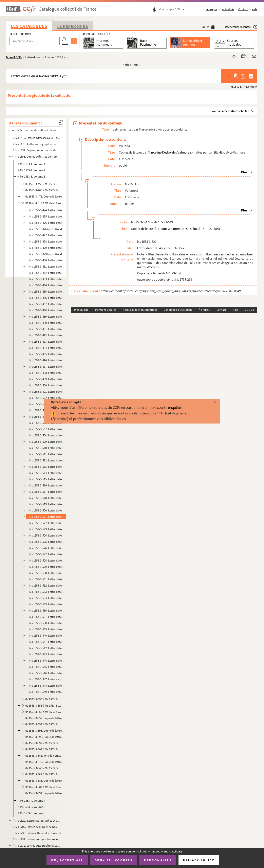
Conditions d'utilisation (178, 310)
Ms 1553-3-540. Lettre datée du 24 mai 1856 (47, 635)
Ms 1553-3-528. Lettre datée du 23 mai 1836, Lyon (47, 560)
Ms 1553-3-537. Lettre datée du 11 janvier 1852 (47, 617)
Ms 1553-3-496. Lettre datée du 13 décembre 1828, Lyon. (47, 360)
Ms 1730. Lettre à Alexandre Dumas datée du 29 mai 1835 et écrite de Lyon (40, 833)
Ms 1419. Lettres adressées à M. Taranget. (38, 138)
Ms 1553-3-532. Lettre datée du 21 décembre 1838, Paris (47, 585)
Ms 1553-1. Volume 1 (33, 164)
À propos (212, 9)
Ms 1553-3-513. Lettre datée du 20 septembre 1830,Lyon (47, 467)
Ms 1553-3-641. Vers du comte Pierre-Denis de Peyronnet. (45, 756)
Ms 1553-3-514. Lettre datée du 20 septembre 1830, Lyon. (47, 473)
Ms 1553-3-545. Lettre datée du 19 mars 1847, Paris (47, 667)
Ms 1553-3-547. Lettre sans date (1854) (47, 679)
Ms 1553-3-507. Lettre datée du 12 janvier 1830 (47, 429)
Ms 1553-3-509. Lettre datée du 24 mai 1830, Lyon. (47, 442)
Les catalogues (29, 26)
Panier (208, 27)
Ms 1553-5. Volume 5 (33, 807)
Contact (243, 9)
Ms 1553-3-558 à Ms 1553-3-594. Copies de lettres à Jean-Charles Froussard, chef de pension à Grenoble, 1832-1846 (43, 724)
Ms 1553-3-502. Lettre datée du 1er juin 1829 (47, 398)
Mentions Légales (106, 310)
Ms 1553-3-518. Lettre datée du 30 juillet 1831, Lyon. (47, 498)
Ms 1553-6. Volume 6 (33, 813)
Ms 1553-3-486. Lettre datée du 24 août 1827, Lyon (47, 298)
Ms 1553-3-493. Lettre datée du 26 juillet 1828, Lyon (47, 341)
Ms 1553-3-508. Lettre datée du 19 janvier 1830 (47, 435)
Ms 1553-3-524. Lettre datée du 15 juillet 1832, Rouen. (47, 535)
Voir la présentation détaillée (230, 111)
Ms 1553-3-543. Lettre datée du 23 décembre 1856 (47, 654)
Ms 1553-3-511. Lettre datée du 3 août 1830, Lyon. (47, 454)
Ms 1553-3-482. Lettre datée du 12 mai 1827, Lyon (47, 273)
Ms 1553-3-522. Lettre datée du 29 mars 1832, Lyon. (47, 523)
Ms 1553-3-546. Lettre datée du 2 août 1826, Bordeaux (47, 673)
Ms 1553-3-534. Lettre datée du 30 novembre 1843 (47, 598)
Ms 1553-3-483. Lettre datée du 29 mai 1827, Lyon (47, 279)
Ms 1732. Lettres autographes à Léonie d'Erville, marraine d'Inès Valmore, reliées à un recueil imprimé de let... (38, 846)
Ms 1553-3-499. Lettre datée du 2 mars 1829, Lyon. (47, 379)
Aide (255, 9)
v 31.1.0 (249, 310)
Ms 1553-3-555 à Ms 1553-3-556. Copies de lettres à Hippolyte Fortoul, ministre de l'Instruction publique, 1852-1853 (43, 712)
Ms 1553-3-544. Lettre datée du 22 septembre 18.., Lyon (47, 660)
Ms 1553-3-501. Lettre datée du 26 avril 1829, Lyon (47, 392)
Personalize (158, 860)
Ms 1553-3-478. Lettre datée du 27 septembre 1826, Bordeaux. (47, 241)
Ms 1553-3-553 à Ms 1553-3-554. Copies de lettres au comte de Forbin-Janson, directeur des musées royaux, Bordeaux (43, 705)
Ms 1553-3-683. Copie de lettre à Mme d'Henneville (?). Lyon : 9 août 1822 (45, 781)
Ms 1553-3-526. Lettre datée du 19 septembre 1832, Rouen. (47, 548)
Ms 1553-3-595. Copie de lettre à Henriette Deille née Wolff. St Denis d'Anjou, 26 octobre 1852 (45, 730)
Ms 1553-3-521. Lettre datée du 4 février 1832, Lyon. (47, 517)
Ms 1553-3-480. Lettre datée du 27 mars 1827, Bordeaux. (47, 260)
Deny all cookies (114, 860)
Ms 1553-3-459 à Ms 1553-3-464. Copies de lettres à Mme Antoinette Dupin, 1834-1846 (43, 184)
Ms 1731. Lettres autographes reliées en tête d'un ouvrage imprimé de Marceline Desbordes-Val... (38, 839)
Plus (244, 172)
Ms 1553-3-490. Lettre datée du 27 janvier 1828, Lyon (47, 323)
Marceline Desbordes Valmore (168, 152)
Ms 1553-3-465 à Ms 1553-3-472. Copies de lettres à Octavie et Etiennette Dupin (43, 190)
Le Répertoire (73, 26)
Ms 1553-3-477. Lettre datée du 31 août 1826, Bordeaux (47, 235)
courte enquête (169, 407)
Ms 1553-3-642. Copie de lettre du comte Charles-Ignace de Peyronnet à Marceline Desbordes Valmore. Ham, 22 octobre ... (45, 762)
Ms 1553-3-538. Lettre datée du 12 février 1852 (47, 623)
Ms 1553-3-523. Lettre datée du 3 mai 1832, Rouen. (47, 529)
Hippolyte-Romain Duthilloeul (179, 229)
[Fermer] (209, 402)
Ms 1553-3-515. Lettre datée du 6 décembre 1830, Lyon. (47, 479)
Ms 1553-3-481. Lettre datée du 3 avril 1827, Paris (47, 266)
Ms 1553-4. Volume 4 (33, 801)
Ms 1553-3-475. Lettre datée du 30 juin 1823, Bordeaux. (47, 216)
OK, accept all (67, 860)
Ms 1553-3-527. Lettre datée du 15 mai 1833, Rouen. (47, 554)
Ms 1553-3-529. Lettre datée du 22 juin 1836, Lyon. (47, 567)
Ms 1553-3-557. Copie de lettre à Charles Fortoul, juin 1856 (45, 718)
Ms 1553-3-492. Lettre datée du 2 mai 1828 (47, 335)
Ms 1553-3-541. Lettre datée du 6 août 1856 (47, 642)
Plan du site (81, 310)
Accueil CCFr (14, 57)
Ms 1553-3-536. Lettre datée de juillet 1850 (47, 610)
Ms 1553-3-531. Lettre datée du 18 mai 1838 (47, 579)
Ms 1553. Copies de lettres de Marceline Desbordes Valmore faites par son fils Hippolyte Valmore (38, 156)
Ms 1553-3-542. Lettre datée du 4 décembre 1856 (47, 648)
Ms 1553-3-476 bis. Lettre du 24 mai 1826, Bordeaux (47, 229)
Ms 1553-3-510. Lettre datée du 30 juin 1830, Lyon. (47, 448)
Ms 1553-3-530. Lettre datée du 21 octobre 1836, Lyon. (47, 573)
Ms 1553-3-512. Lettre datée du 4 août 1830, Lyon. (47, 460)
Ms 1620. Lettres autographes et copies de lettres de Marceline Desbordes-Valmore (38, 820)
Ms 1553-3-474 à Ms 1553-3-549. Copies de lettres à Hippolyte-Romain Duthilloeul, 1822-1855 (43, 203)
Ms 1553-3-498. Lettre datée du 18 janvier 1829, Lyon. (47, 373)
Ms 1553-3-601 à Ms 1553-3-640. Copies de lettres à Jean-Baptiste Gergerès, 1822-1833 (43, 749)
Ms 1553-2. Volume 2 (33, 170)
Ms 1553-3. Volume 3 (33, 176)
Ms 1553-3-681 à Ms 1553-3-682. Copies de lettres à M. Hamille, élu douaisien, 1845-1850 (43, 774)
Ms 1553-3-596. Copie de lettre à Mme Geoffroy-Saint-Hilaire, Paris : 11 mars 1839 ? (45, 737)
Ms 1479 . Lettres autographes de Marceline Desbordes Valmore (38, 144)
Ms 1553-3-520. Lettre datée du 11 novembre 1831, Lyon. (47, 510)
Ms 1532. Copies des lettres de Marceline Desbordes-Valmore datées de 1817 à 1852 (38, 150)
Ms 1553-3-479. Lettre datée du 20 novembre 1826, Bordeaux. (47, 248)
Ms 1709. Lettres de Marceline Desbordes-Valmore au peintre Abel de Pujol (38, 827)
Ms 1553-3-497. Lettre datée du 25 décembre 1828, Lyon (47, 367)
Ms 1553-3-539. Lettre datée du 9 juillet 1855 (47, 629)
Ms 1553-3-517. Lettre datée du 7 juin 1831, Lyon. (47, 492)
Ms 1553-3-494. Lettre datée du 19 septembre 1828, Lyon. (47, 348)
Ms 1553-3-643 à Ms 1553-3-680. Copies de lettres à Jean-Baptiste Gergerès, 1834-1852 (43, 768)
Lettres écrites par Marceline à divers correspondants (36, 130)
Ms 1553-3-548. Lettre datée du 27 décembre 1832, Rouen (47, 686)
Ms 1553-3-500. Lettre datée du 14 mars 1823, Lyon (47, 385)
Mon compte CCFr (173, 9)
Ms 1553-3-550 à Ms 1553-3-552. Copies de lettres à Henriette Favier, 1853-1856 (43, 699)
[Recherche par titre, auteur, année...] (35, 41)
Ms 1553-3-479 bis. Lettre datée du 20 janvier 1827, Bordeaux (47, 254)
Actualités (228, 9)
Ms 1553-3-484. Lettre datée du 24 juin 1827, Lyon (47, 285)
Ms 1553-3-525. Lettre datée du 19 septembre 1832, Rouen (47, 542)
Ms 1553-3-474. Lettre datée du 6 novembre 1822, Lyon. (47, 210)
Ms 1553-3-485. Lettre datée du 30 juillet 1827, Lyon (47, 291)
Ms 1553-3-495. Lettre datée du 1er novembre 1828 (47, 354)
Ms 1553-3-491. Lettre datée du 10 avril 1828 (47, 329)
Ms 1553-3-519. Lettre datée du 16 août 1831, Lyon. (47, 504)
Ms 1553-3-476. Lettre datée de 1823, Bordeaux (47, 223)
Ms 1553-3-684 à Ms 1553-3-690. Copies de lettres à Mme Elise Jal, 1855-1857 (43, 787)
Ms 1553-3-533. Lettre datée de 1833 (47, 592)
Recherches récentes (241, 27)
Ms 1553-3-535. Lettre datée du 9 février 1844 (47, 604)
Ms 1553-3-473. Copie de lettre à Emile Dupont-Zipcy (45, 196)
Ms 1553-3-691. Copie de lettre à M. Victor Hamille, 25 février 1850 (45, 793)
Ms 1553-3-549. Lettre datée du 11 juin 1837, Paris (47, 692)
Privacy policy (199, 860)
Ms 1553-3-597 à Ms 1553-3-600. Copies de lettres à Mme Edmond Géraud (43, 743)
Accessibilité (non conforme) (140, 310)
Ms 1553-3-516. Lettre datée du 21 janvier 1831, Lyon (47, 485)
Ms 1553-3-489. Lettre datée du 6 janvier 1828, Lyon (47, 316)
